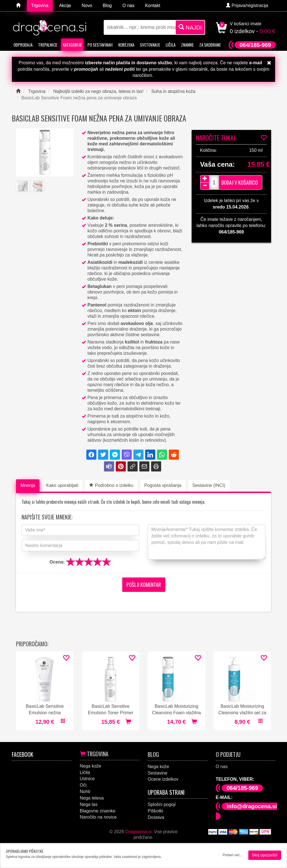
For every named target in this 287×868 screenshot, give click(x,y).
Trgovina (94, 754)
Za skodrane (210, 45)
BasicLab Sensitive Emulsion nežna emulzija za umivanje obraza (45, 709)
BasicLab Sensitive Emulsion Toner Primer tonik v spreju (111, 709)
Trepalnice (48, 45)
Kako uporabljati (62, 485)
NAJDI (190, 27)
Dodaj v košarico (240, 182)
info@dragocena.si (252, 806)
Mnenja (28, 485)
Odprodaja (23, 45)
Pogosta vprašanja (163, 485)
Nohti (85, 792)
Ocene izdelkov (163, 779)
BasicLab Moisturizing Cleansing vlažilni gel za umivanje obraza (242, 709)
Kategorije (72, 45)
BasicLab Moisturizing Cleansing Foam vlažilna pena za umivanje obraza (176, 709)
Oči (83, 785)
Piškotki (155, 811)
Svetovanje (150, 45)
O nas (222, 767)
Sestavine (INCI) (209, 485)
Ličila (171, 45)
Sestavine (158, 773)
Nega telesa (92, 798)
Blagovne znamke (98, 811)
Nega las (89, 804)
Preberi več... (232, 855)
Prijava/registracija (247, 5)
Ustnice (87, 779)
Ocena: (57, 562)
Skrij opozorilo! (265, 855)
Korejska (126, 45)
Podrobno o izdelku (111, 485)
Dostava (156, 817)
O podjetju (228, 754)
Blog (153, 754)
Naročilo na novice (98, 817)
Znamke (187, 45)
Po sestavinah (100, 45)
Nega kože (91, 766)
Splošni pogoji (162, 804)
